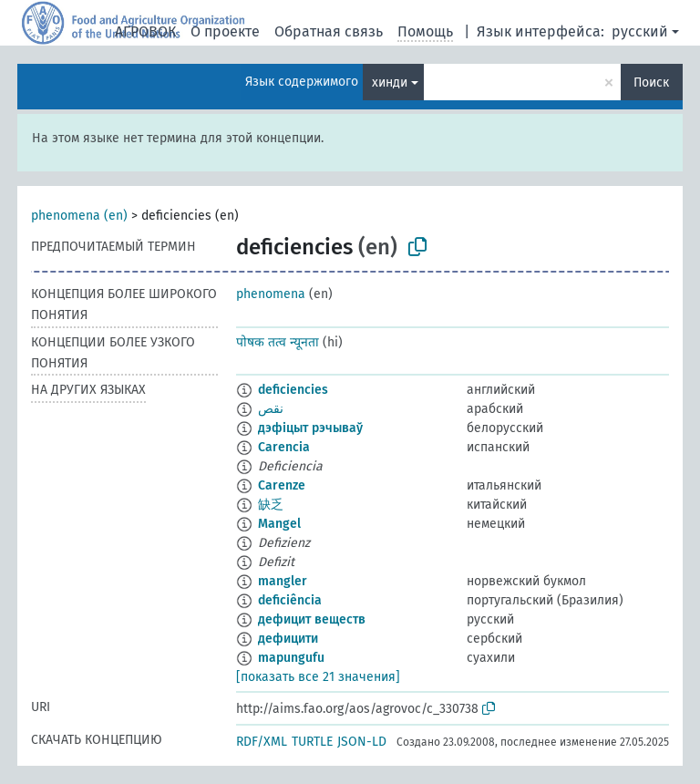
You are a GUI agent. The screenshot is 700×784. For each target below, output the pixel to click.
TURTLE (312, 742)
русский (640, 31)
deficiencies (293, 390)
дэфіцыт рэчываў (310, 428)
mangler (283, 581)
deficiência (290, 600)
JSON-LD (362, 742)
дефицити (288, 639)
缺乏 (271, 505)
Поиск (651, 83)
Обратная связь (329, 31)
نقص (271, 409)
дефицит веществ (312, 619)
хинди (390, 83)
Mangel (279, 524)
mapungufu (291, 658)
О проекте (225, 31)
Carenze (282, 485)
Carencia (284, 447)
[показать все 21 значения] (318, 677)
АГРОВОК (145, 31)
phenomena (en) (79, 216)
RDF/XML (262, 742)
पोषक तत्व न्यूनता (278, 342)
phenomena (271, 294)
